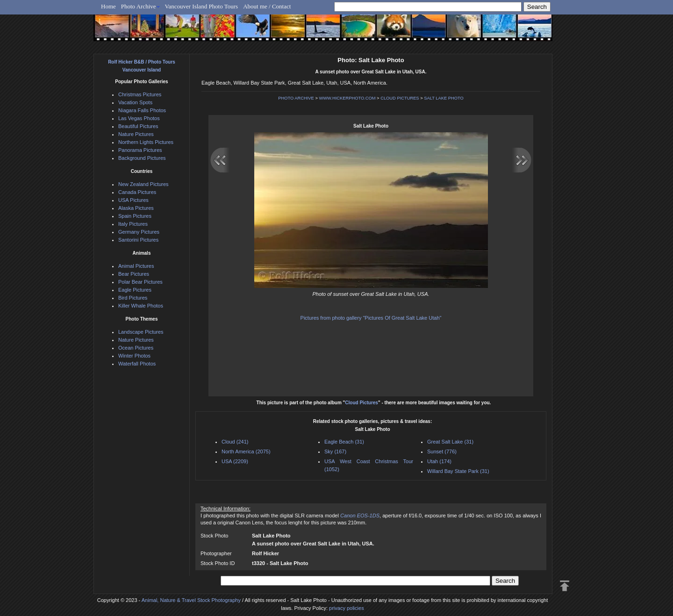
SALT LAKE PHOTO (444, 98)
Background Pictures (142, 158)
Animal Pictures (136, 266)
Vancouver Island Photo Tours (202, 6)
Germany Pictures (139, 232)
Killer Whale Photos (141, 306)
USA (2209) (235, 461)
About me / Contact (267, 6)
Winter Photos (134, 356)
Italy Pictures (133, 224)
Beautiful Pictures (138, 126)
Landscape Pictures (141, 332)
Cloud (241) (235, 442)
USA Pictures (133, 200)
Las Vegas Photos (139, 118)
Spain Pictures (135, 216)
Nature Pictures (136, 134)
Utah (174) (439, 461)
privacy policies (347, 608)
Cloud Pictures (362, 403)
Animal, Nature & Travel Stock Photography (191, 600)
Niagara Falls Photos (142, 110)
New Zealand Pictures (143, 184)
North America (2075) (246, 451)
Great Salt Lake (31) (450, 442)
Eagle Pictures (135, 290)
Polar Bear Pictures (140, 282)
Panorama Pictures (140, 150)
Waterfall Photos (137, 364)
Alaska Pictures (136, 208)
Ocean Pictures (136, 348)
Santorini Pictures (138, 240)
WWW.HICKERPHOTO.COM (347, 98)
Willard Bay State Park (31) (458, 471)
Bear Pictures (134, 274)
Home (108, 6)
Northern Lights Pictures (146, 142)
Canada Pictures (137, 192)
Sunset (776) (442, 451)
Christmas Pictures (140, 94)
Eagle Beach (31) (344, 442)
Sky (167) (335, 451)
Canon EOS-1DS (360, 516)
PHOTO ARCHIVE (296, 98)
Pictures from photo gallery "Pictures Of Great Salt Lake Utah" (371, 318)
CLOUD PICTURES (400, 98)
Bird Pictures (133, 298)
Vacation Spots (135, 102)
